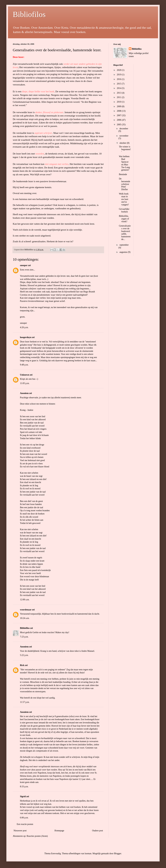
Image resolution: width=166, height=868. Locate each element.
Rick (22, 665)
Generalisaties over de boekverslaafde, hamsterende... (125, 233)
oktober (123, 143)
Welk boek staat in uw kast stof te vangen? (124, 199)
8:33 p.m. (24, 787)
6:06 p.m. (24, 818)
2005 (119, 125)
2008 (119, 111)
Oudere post (98, 831)
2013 (119, 93)
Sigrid (23, 796)
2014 (119, 88)
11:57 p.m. (25, 702)
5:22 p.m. (24, 655)
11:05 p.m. (25, 383)
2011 (119, 97)
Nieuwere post (20, 831)
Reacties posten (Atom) (37, 836)
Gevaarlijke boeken (124, 210)
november (124, 136)
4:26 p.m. (24, 327)
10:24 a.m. (25, 618)
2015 (119, 84)
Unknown (25, 375)
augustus (124, 252)
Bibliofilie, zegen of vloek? (124, 219)
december (124, 129)
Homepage (59, 831)
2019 (119, 75)
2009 (119, 106)
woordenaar (26, 610)
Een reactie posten (25, 824)
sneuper (24, 265)
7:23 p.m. (24, 637)
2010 (119, 102)
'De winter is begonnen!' (125, 149)
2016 (119, 79)
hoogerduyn (26, 337)
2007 (119, 115)
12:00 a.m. (25, 600)
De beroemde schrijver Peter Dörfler (124, 184)
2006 (119, 120)
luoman (88, 854)
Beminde (123, 174)
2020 (119, 70)
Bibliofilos (29, 14)
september (124, 245)
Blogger (117, 854)
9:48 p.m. (24, 365)
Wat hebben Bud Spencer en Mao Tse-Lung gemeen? (124, 163)
